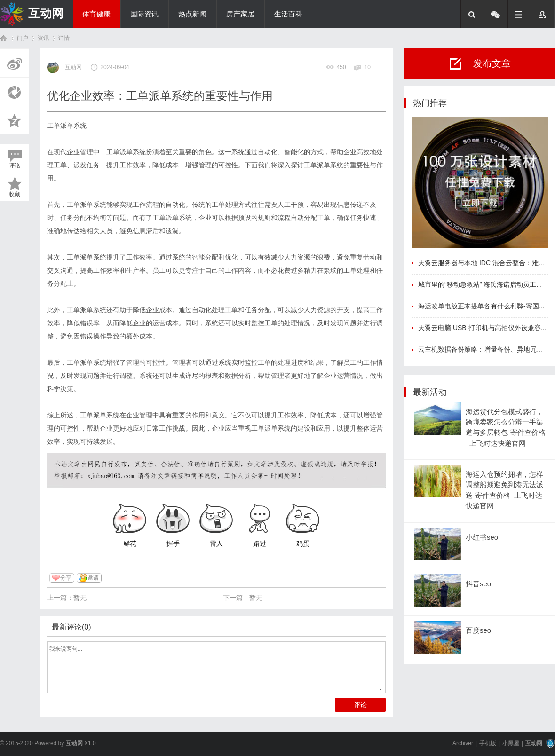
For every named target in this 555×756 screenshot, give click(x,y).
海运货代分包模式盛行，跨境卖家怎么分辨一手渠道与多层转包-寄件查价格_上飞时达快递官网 (506, 428)
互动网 (46, 13)
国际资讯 (144, 14)
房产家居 (240, 14)
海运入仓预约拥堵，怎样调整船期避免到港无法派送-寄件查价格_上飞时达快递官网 (504, 490)
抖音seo (478, 584)
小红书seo (482, 537)
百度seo (478, 630)
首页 (4, 38)
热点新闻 (192, 14)
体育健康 (96, 14)
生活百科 (288, 14)
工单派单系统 (67, 126)
